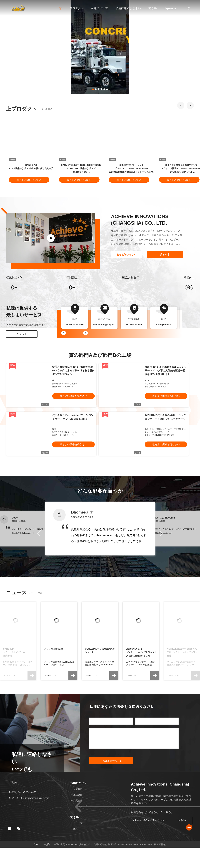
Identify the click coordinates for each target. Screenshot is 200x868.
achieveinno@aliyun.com (106, 325)
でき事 (152, 8)
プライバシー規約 (41, 844)
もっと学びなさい (127, 255)
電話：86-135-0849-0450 (22, 792)
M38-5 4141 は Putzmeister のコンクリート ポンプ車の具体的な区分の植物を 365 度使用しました (166, 370)
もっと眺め (46, 109)
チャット (22, 334)
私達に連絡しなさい (128, 8)
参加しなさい (184, 820)
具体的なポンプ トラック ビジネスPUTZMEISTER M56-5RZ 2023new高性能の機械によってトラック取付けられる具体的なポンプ (143, 168)
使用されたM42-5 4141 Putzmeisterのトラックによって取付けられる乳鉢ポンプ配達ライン (73, 370)
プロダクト (77, 8)
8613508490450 (134, 325)
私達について (100, 8)
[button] (181, 105)
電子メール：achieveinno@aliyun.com (29, 798)
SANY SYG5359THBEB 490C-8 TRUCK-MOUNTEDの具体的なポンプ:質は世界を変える (81, 168)
